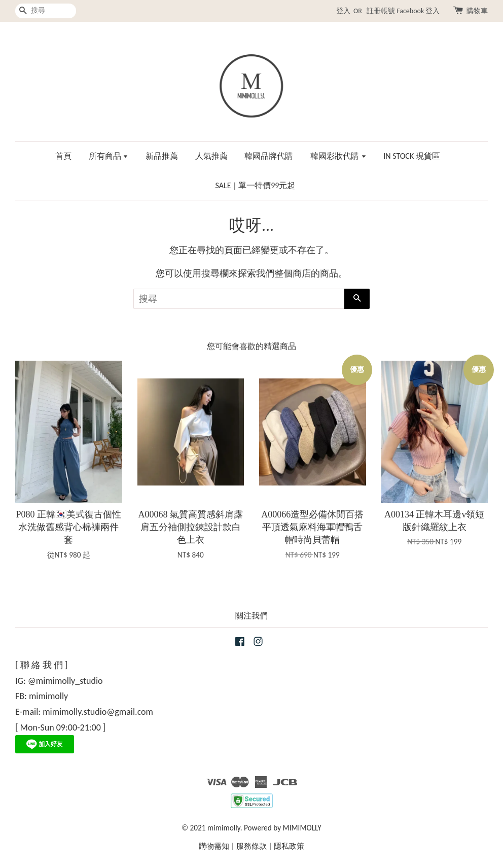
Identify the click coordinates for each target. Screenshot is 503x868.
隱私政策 (289, 846)
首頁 (63, 156)
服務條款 (251, 846)
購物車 (477, 11)
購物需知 (214, 846)
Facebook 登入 (418, 11)
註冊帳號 (381, 11)
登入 (343, 11)
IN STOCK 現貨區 (412, 156)
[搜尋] (46, 11)
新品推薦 (162, 156)
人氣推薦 (211, 156)
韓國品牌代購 (269, 156)
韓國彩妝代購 (338, 156)
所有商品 (109, 156)
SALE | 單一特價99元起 (256, 185)
